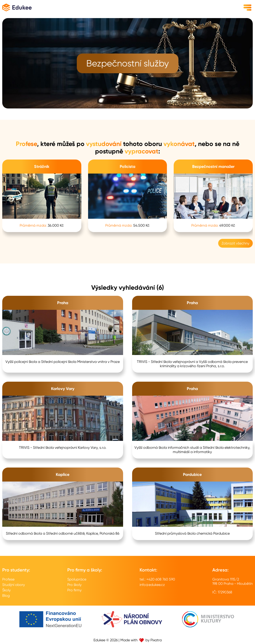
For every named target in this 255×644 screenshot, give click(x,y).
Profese (8, 579)
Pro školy (74, 585)
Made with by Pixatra (141, 640)
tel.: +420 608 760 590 (157, 579)
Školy (6, 590)
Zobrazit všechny (235, 243)
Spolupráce (77, 579)
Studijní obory (14, 585)
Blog (6, 596)
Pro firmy (74, 590)
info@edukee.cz (152, 585)
